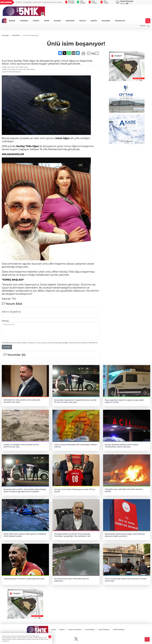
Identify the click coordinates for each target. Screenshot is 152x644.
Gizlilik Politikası (119, 630)
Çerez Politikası (104, 630)
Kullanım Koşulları (75, 630)
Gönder (7, 347)
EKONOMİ (70, 21)
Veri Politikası (90, 630)
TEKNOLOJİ (120, 21)
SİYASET (57, 21)
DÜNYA (36, 21)
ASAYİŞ (94, 21)
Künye (53, 630)
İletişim (62, 630)
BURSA (12, 21)
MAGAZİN (106, 21)
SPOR (47, 21)
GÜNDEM (24, 21)
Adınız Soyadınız (11, 312)
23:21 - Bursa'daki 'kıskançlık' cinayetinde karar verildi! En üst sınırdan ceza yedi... (39, 2)
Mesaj (5, 321)
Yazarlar (143, 26)
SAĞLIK (83, 21)
